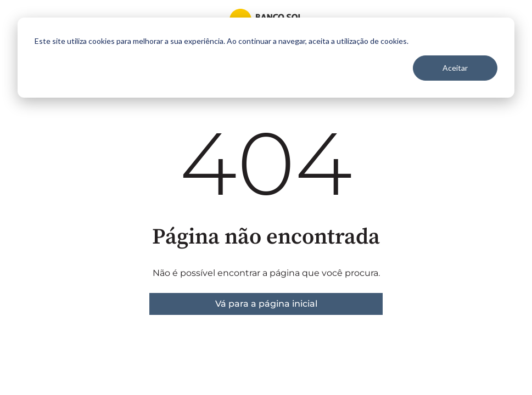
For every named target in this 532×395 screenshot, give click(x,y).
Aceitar (455, 68)
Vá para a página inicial (266, 304)
